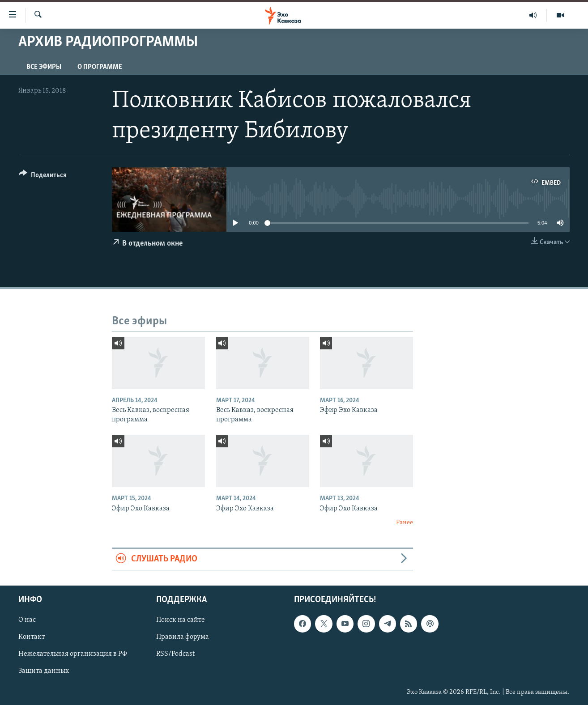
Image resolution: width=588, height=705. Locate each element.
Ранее (405, 523)
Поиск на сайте (181, 620)
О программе (100, 67)
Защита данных (44, 671)
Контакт (32, 637)
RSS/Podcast (175, 654)
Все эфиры (44, 67)
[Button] (43, 176)
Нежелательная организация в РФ (73, 654)
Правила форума (183, 637)
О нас (27, 620)
